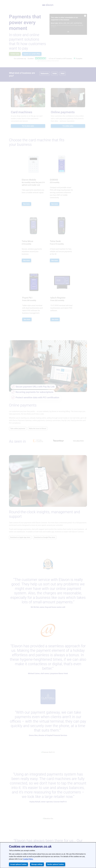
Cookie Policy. (28, 859)
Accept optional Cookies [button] (18, 864)
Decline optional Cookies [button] (56, 864)
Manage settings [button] (37, 864)
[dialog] (48, 855)
